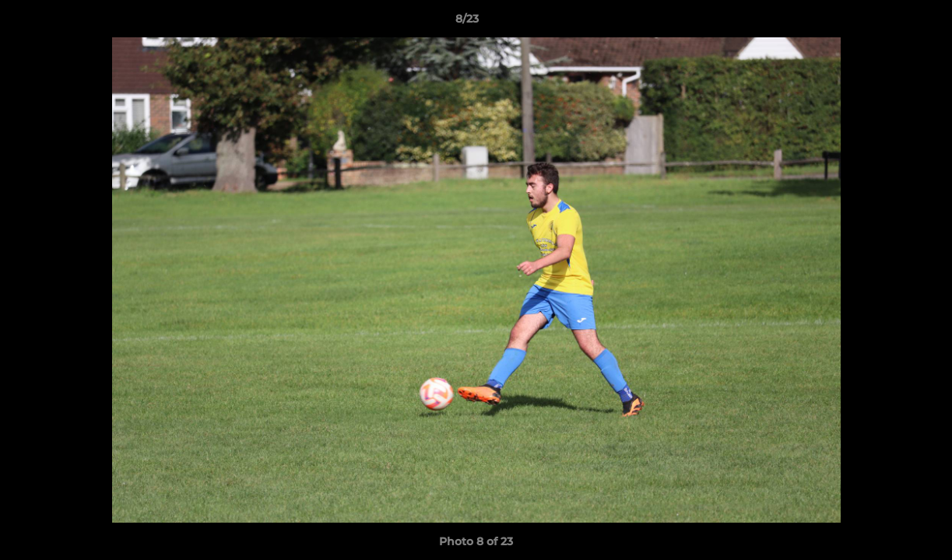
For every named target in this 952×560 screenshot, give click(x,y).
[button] (887, 23)
